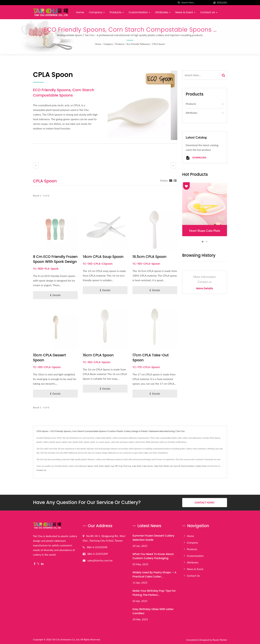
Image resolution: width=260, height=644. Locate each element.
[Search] (196, 3)
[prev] (36, 165)
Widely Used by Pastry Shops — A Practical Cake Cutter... (154, 574)
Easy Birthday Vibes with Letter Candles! (153, 611)
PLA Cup (127, 466)
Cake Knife (137, 466)
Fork (96, 466)
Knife (101, 466)
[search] (179, 3)
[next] (173, 165)
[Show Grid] (171, 180)
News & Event (185, 12)
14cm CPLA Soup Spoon (103, 257)
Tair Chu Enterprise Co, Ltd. (66, 639)
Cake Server (148, 466)
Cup (112, 466)
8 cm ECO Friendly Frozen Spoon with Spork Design (55, 259)
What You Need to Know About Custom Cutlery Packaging (153, 556)
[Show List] (175, 180)
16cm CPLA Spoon (98, 355)
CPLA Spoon (159, 44)
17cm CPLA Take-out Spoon (151, 358)
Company (97, 12)
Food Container (188, 466)
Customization (139, 12)
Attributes (163, 12)
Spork (107, 466)
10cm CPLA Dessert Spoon (49, 358)
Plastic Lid (168, 466)
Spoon (90, 466)
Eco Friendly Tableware (138, 44)
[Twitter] (38, 564)
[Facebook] (35, 564)
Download (196, 158)
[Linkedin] (42, 564)
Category (108, 44)
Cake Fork (158, 466)
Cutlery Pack (201, 466)
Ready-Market (220, 640)
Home (80, 12)
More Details (205, 288)
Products (117, 12)
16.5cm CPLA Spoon (149, 257)
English (222, 3)
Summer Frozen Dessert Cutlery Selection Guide (153, 538)
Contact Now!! (205, 502)
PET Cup (119, 466)
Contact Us (209, 12)
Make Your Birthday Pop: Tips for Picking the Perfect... (154, 593)
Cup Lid (177, 466)
